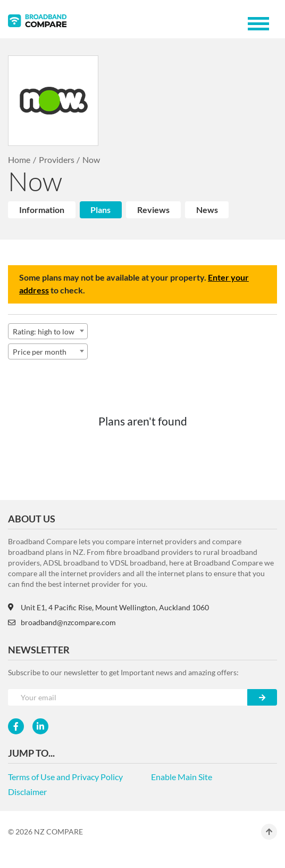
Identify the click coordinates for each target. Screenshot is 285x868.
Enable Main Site (182, 777)
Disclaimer (27, 792)
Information (42, 210)
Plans (100, 210)
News (207, 210)
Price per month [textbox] (40, 352)
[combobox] (48, 331)
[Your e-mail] (128, 697)
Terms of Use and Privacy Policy (65, 777)
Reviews (153, 210)
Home (19, 159)
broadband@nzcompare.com (62, 622)
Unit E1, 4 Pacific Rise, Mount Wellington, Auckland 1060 (108, 607)
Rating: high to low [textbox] (44, 331)
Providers (57, 159)
